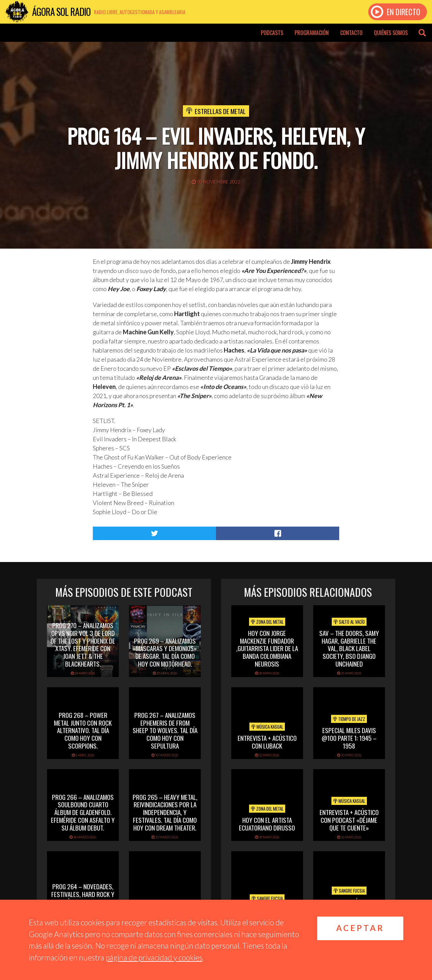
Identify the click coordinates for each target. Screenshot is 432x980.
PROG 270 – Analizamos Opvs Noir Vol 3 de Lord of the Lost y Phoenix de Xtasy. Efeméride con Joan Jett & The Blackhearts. (83, 644)
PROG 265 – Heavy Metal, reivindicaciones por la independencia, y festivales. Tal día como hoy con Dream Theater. (165, 812)
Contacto (351, 33)
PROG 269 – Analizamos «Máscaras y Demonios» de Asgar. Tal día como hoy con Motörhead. (165, 652)
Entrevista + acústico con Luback (267, 742)
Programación (312, 33)
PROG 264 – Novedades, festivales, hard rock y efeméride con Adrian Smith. (83, 898)
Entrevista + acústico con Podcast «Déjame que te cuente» (349, 820)
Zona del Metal (267, 622)
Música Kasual (267, 727)
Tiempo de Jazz (349, 719)
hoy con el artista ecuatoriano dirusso (267, 824)
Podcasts (272, 33)
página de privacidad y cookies (154, 957)
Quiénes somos (391, 33)
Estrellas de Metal (220, 111)
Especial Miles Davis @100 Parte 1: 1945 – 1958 (349, 738)
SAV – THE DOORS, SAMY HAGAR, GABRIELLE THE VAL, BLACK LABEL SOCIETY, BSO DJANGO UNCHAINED (349, 648)
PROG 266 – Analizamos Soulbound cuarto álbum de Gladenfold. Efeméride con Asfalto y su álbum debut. (83, 812)
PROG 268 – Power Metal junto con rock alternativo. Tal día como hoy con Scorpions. (83, 730)
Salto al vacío (349, 622)
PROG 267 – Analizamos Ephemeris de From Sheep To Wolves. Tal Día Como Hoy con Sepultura (165, 730)
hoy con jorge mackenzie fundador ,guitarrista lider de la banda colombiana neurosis (267, 648)
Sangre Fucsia (267, 898)
